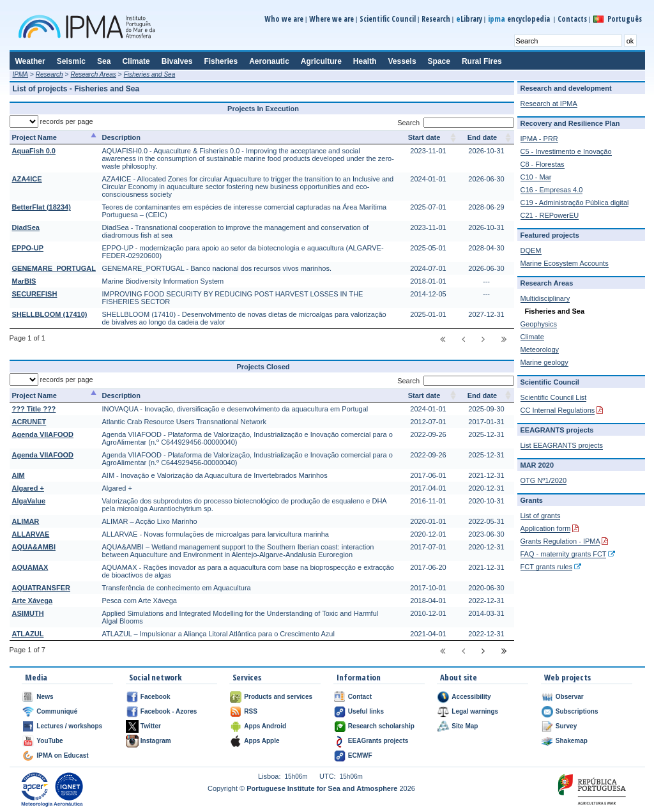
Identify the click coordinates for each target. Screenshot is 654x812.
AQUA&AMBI (34, 547)
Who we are (284, 19)
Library (469, 19)
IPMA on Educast (62, 755)
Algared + (28, 488)
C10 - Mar (536, 177)
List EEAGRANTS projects (562, 445)
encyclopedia (520, 19)
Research (436, 19)
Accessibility (471, 697)
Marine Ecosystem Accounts (565, 263)
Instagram (156, 741)
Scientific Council (388, 19)
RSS (251, 711)
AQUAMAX (30, 567)
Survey (566, 726)
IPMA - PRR (539, 139)
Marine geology (544, 362)
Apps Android (265, 726)
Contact (360, 697)
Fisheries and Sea (150, 74)
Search (455, 123)
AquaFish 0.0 (34, 151)
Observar (570, 697)
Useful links (366, 711)
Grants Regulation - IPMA (560, 541)
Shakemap (572, 741)
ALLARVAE (31, 534)
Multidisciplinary (545, 298)
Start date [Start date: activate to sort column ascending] (424, 137)
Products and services (278, 697)
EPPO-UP (28, 248)
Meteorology (540, 349)
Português (625, 19)
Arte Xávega (33, 601)
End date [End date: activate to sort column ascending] (482, 137)
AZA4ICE (27, 179)
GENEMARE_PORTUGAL (54, 268)
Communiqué (57, 711)
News (45, 697)
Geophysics (539, 324)
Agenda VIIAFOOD (43, 434)
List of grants (541, 516)
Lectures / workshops (69, 726)
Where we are (331, 19)
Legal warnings (475, 711)
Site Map (465, 726)
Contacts (572, 19)
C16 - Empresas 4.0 (552, 190)
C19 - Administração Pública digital (575, 203)
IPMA (20, 74)
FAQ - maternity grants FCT (564, 554)
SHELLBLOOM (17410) (50, 314)
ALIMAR (26, 521)
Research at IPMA (549, 103)
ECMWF (360, 755)
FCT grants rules (547, 567)
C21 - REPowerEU (550, 215)
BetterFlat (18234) (42, 207)
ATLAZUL (28, 634)
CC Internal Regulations (558, 410)
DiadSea (26, 227)
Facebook (156, 697)
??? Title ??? (34, 409)
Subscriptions (577, 711)
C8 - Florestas (543, 164)
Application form (546, 528)
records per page (51, 121)
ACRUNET (29, 422)
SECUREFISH (35, 294)
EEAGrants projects (378, 741)
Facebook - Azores (169, 711)
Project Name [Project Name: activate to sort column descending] (34, 137)
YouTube (49, 741)
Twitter (151, 726)
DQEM (531, 250)
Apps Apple (262, 741)
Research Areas (93, 74)
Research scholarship (381, 726)
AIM (19, 475)
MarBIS (24, 281)
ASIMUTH (28, 613)
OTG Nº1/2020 (544, 480)
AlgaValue (29, 501)
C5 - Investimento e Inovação (566, 151)
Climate (532, 337)
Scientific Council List (554, 397)
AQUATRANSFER (41, 588)
